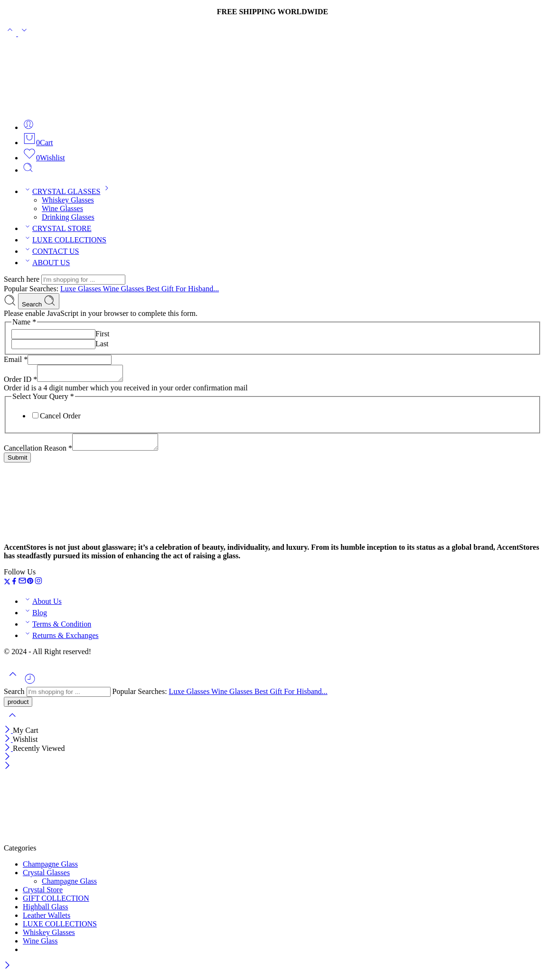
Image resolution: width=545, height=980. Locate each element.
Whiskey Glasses (68, 200)
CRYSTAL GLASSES (68, 191)
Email (16, 359)
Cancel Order (60, 419)
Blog (35, 618)
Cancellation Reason (38, 454)
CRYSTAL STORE (57, 228)
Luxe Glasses (81, 289)
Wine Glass (40, 947)
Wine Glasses (62, 208)
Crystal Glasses (46, 878)
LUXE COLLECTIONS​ (60, 929)
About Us (42, 607)
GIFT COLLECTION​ (56, 904)
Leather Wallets (47, 921)
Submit (17, 463)
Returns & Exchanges (61, 641)
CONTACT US (51, 251)
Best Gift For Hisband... (182, 289)
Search (39, 301)
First (102, 334)
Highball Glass (46, 912)
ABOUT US (46, 263)
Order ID (20, 382)
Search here (23, 279)
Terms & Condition (57, 630)
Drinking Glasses (68, 217)
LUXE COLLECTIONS (65, 240)
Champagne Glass (50, 870)
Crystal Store (43, 895)
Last (102, 344)
